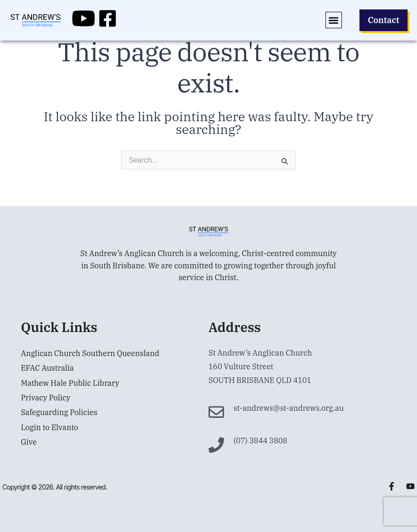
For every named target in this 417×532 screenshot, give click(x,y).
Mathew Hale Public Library (70, 383)
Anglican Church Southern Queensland (90, 353)
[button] (331, 20)
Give (29, 444)
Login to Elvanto (50, 429)
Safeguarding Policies (59, 414)
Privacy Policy (46, 399)
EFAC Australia (47, 368)
